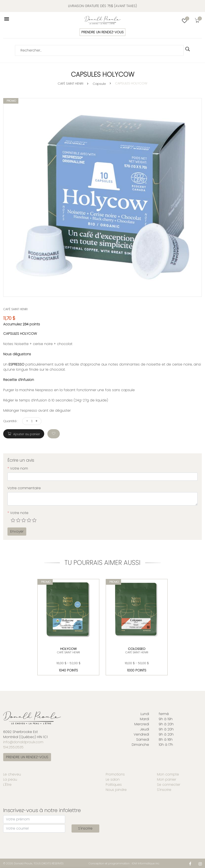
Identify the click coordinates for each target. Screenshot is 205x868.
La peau (10, 779)
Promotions (115, 774)
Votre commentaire (24, 488)
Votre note (18, 513)
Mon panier (167, 779)
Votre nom (18, 468)
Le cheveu (12, 774)
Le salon (113, 779)
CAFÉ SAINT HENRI (70, 83)
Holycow (68, 649)
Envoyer (17, 531)
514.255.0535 (13, 747)
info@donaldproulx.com (23, 742)
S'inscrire (164, 790)
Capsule (99, 84)
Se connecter (169, 785)
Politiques (114, 785)
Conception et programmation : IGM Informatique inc (124, 863)
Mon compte (168, 774)
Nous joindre (116, 790)
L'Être (7, 785)
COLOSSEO (137, 649)
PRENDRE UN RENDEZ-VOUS (102, 32)
